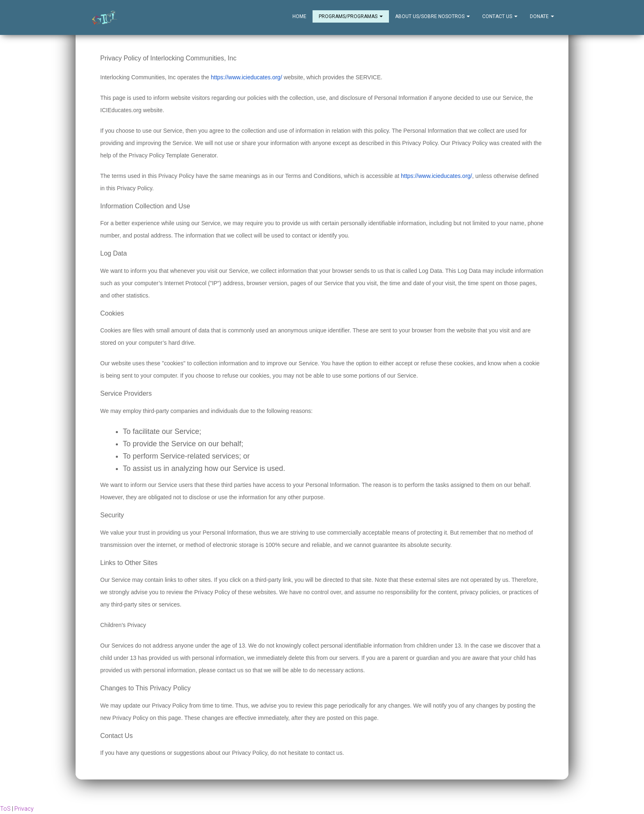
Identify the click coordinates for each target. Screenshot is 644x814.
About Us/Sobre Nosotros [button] (432, 16)
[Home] (105, 18)
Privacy (24, 809)
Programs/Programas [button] (351, 16)
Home (299, 16)
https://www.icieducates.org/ (246, 78)
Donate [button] (542, 16)
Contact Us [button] (500, 16)
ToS (5, 809)
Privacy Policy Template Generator (172, 156)
